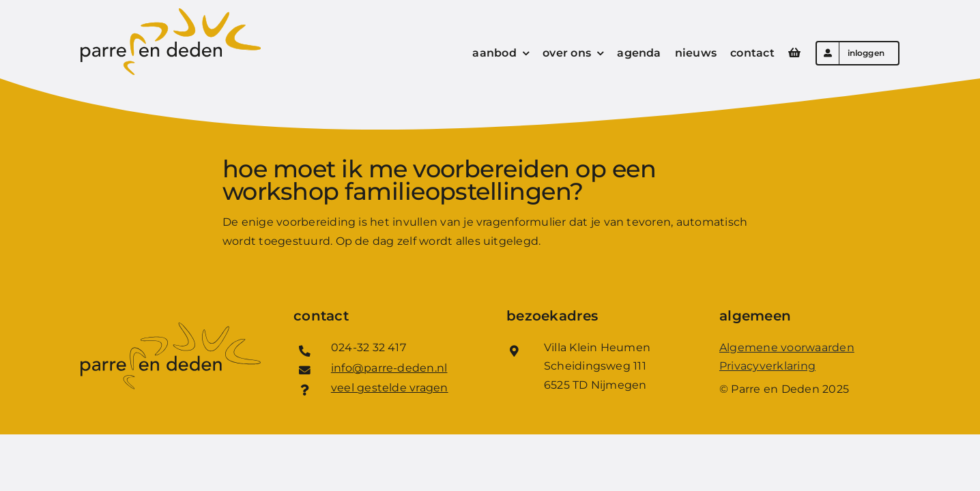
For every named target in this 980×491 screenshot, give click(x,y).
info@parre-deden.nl (389, 368)
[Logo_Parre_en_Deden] (171, 13)
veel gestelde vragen (390, 388)
